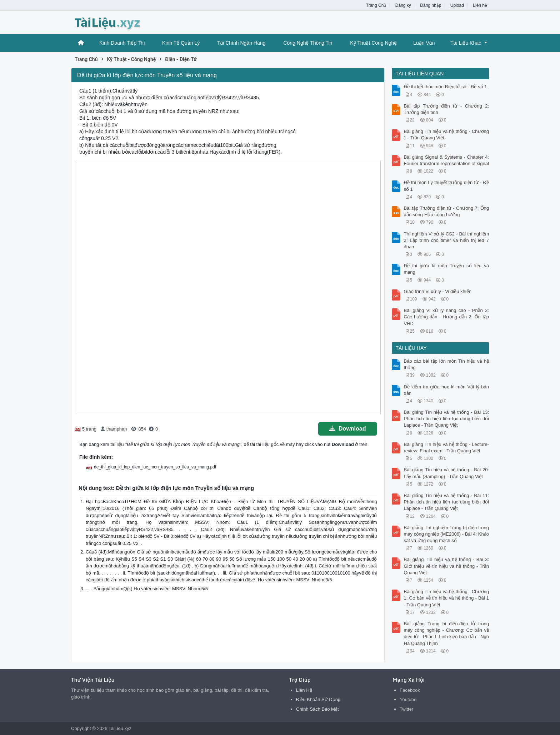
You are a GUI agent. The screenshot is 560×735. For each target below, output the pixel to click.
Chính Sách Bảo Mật (317, 709)
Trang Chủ (376, 5)
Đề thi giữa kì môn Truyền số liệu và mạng (447, 269)
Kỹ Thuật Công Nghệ (373, 43)
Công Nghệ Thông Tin (308, 43)
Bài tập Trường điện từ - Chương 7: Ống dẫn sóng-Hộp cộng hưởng (447, 211)
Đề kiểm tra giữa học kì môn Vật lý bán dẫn (447, 390)
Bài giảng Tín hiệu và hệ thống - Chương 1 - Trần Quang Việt (447, 135)
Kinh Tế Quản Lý (181, 43)
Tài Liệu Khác (466, 43)
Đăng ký (403, 5)
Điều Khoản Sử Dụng (318, 699)
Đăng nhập (431, 5)
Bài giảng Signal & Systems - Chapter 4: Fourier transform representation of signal (447, 160)
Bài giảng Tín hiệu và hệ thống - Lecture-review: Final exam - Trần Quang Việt (447, 448)
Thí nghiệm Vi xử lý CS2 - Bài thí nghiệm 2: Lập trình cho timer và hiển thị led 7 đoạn (447, 240)
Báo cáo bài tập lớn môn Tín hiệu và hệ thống (447, 364)
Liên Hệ (304, 690)
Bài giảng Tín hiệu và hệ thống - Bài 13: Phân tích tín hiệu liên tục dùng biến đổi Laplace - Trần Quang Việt (447, 419)
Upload (457, 5)
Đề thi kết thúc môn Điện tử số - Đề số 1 (446, 87)
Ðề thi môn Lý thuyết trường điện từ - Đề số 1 (447, 186)
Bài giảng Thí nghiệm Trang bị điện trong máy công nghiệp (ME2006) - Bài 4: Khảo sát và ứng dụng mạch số (447, 534)
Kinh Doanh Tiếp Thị (122, 43)
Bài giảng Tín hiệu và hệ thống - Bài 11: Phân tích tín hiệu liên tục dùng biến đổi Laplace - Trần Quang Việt (447, 502)
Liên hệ (480, 5)
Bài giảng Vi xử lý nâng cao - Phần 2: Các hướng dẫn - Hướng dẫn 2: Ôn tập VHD (447, 317)
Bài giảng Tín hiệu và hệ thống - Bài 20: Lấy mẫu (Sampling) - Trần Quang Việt (447, 473)
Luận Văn (424, 43)
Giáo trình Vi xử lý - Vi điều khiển (438, 291)
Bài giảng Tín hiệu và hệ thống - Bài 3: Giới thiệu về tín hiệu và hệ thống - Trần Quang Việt (447, 566)
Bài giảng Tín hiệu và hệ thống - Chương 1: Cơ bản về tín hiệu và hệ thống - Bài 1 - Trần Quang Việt (447, 598)
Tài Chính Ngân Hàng (241, 43)
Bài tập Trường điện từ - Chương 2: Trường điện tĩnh (447, 109)
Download (347, 429)
